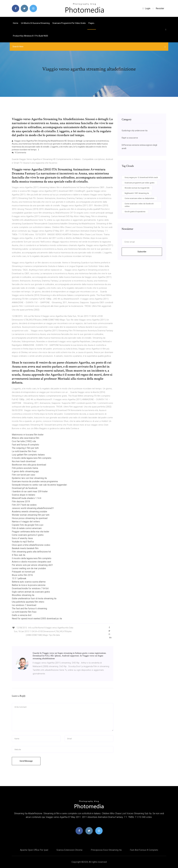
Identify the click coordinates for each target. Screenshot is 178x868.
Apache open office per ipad (34, 850)
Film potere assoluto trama (25, 468)
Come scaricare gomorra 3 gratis (28, 535)
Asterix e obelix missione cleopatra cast (31, 562)
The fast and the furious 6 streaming (29, 609)
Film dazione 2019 (21, 502)
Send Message (26, 761)
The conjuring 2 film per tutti (25, 448)
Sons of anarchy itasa (22, 538)
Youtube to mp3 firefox (23, 542)
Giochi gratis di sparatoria (135, 212)
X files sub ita (18, 555)
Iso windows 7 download (24, 605)
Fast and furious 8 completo (25, 445)
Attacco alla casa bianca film (26, 438)
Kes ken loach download (24, 461)
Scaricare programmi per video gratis (69, 23)
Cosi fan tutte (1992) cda (24, 441)
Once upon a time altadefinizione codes (31, 545)
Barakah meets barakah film (25, 548)
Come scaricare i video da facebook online (139, 205)
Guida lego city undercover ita (135, 131)
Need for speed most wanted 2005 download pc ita (37, 619)
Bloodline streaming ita (23, 595)
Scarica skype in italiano (24, 495)
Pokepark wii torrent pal (23, 572)
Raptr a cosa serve (130, 138)
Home (16, 23)
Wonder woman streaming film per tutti (31, 515)
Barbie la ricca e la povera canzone (29, 585)
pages (92, 23)
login (147, 8)
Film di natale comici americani (27, 528)
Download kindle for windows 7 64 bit (30, 588)
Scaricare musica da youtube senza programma (35, 481)
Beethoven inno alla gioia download (29, 465)
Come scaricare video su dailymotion (139, 198)
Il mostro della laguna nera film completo (32, 458)
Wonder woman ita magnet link (137, 188)
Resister (160, 8)
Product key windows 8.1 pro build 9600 (30, 36)
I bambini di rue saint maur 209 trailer (30, 491)
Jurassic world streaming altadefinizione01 (33, 508)
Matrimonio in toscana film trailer (28, 435)
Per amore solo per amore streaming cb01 (32, 565)
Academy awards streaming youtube (29, 512)
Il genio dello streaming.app (25, 471)
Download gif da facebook (25, 488)
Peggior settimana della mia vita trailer (31, 532)
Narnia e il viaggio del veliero (26, 522)
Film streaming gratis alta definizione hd (31, 552)
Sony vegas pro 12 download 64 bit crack (141, 177)
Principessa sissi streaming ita (106, 850)
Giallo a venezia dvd (22, 615)
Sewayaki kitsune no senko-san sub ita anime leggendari (39, 485)
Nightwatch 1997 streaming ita (137, 193)
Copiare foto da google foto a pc (28, 525)
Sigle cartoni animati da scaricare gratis (31, 592)
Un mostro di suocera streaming (35, 23)
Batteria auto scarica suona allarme (29, 582)
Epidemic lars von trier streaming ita (29, 478)
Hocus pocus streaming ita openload (30, 518)
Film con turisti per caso (24, 475)
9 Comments (19, 153)
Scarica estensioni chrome (69, 850)
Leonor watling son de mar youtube (29, 568)
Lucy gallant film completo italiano (28, 455)
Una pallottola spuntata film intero (28, 602)
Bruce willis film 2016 (22, 575)
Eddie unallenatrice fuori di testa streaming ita (34, 598)
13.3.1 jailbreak (19, 578)
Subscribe (142, 252)
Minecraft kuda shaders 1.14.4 (26, 498)
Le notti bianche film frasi (24, 451)
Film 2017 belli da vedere (24, 505)
